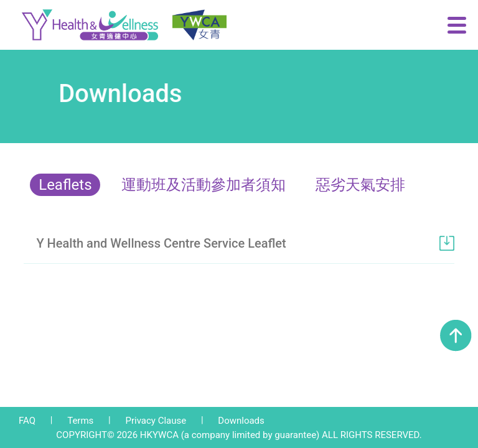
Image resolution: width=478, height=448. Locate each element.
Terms (80, 421)
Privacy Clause (156, 421)
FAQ (27, 421)
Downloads (241, 421)
